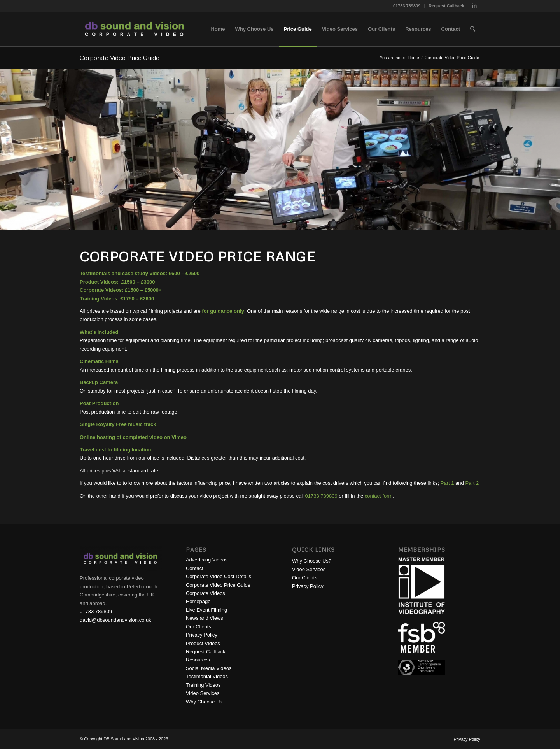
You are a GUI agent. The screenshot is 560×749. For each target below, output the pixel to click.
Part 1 (447, 483)
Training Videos (203, 685)
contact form (379, 496)
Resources (198, 660)
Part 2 (472, 483)
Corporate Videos (206, 593)
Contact (195, 568)
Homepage (198, 601)
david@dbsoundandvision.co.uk (115, 620)
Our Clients (199, 627)
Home (413, 58)
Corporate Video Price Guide (120, 58)
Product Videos (203, 643)
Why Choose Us (204, 702)
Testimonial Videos (207, 676)
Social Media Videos (209, 668)
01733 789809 (407, 6)
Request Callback (446, 6)
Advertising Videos (207, 560)
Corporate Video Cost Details (219, 576)
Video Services (203, 693)
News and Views (205, 618)
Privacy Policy (202, 635)
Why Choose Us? (312, 561)
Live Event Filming (206, 610)
